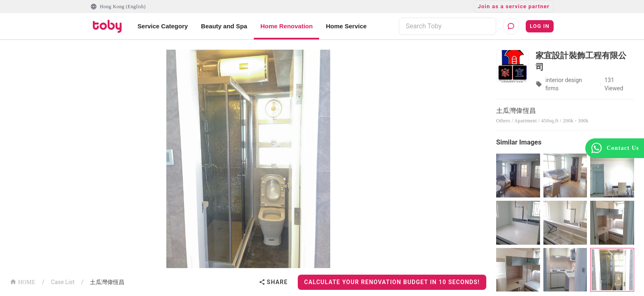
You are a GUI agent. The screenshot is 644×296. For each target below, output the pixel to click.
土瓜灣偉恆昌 (107, 282)
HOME (23, 281)
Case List (63, 282)
